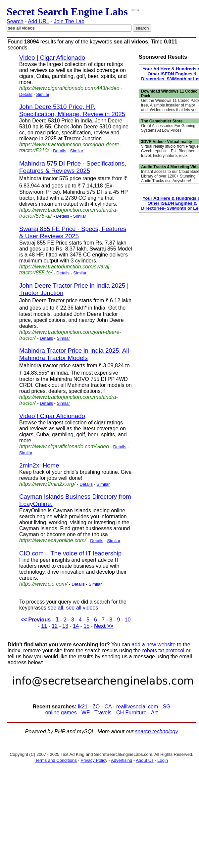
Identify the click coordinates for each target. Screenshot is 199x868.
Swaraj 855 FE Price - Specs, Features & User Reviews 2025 (73, 232)
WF (86, 713)
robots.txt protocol (163, 651)
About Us (145, 760)
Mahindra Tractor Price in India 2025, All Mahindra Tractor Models (74, 354)
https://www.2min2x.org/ (47, 484)
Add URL (38, 21)
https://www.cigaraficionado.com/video (64, 446)
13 (65, 626)
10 (128, 620)
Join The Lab (69, 21)
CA (108, 707)
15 (86, 626)
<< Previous (36, 620)
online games (61, 713)
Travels (103, 713)
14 (76, 626)
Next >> (104, 626)
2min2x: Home (39, 465)
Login (163, 760)
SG (166, 707)
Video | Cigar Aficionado (52, 58)
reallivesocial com (137, 707)
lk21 (83, 707)
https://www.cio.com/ (43, 584)
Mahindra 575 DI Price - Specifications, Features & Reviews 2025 (73, 167)
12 (55, 626)
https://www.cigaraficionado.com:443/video (69, 88)
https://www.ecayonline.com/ (53, 540)
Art (154, 713)
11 (44, 626)
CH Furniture (131, 713)
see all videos (82, 608)
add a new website (154, 645)
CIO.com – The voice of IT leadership (70, 553)
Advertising (122, 760)
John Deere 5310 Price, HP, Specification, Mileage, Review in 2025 (72, 110)
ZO (96, 707)
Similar (43, 94)
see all (55, 608)
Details (26, 94)
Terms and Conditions (56, 760)
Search (15, 21)
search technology (157, 731)
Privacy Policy (94, 760)
